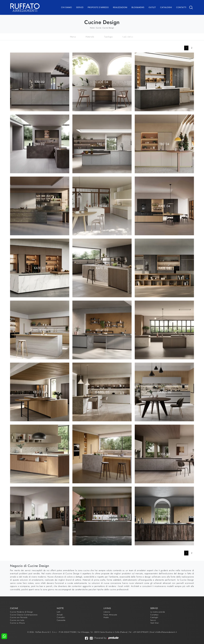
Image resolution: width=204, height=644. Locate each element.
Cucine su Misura (17, 623)
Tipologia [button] (108, 37)
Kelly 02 (102, 330)
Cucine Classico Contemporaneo (24, 615)
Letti (59, 612)
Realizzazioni (120, 7)
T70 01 (40, 206)
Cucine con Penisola (19, 617)
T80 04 (164, 144)
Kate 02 (102, 268)
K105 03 (40, 516)
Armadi (60, 615)
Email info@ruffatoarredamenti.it (163, 632)
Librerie (107, 612)
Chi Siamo (66, 7)
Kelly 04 (40, 392)
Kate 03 (164, 268)
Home (92, 28)
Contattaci (154, 615)
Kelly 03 (164, 330)
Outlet (152, 7)
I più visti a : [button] (128, 37)
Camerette (61, 620)
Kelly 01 (40, 330)
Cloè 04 (102, 82)
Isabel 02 (164, 392)
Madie (106, 617)
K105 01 (102, 454)
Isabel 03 (40, 454)
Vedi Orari (155, 623)
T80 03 (102, 144)
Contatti (181, 7)
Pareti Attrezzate (110, 615)
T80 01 (164, 82)
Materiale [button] (90, 37)
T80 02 (40, 144)
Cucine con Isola (17, 620)
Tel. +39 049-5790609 (139, 632)
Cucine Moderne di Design (21, 612)
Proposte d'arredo (98, 7)
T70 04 (102, 206)
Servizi (80, 7)
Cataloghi (166, 7)
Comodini (61, 617)
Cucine (99, 28)
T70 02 (40, 82)
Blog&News (138, 7)
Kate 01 (40, 268)
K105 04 (102, 516)
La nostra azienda (158, 612)
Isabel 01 (102, 392)
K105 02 (164, 454)
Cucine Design (108, 28)
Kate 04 (164, 206)
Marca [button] (73, 37)
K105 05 (164, 516)
